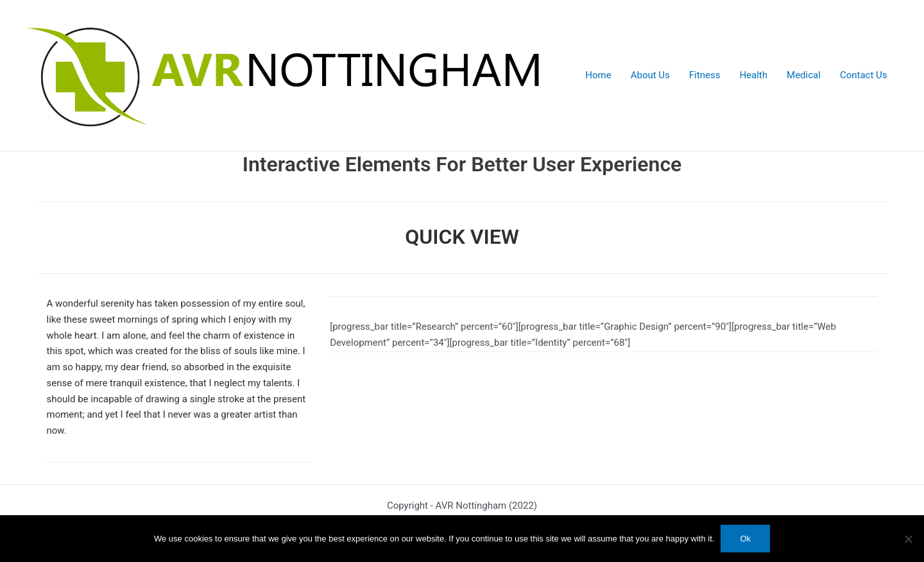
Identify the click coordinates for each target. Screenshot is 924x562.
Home (598, 75)
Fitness (705, 75)
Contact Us (864, 75)
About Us (650, 75)
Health (753, 75)
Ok (745, 539)
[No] (908, 539)
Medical (804, 75)
